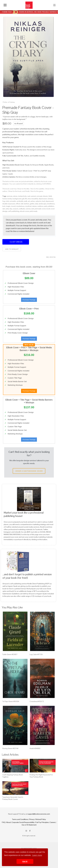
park (45, 206)
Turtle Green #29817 (10, 654)
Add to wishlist (12, 249)
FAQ (4, 822)
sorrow (28, 209)
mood (13, 206)
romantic (13, 201)
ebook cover (24, 211)
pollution (51, 206)
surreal (33, 196)
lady (37, 204)
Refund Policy (41, 819)
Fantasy (12, 102)
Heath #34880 (35, 748)
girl (23, 199)
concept (39, 196)
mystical (28, 206)
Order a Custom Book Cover (29, 471)
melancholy (22, 196)
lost (4, 206)
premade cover (40, 209)
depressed (49, 201)
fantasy (50, 199)
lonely (10, 199)
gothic (32, 204)
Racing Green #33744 (10, 748)
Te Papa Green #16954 (11, 701)
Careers (53, 822)
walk (26, 201)
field (50, 196)
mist (7, 201)
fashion (26, 204)
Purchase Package (29, 300)
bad (43, 201)
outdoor (40, 206)
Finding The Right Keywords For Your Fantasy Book (41, 776)
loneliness (51, 204)
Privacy (32, 819)
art (29, 201)
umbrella (20, 201)
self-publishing (14, 211)
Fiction (5, 102)
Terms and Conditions (20, 819)
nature (34, 206)
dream (45, 196)
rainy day (9, 209)
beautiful (35, 199)
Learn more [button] (37, 855)
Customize (16, 242)
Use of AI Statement (29, 825)
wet (33, 209)
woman (10, 196)
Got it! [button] (25, 861)
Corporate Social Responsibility (23, 822)
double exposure (9, 204)
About (8, 822)
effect (18, 204)
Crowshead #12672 (37, 701)
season (16, 209)
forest (5, 199)
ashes (33, 201)
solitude (22, 209)
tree (29, 199)
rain (4, 209)
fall (22, 204)
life (26, 199)
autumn (38, 201)
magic (8, 206)
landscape (43, 204)
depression (43, 199)
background (17, 199)
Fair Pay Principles (42, 822)
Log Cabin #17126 (36, 654)
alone (15, 196)
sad (29, 196)
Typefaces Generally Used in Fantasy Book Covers (13, 798)
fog (4, 201)
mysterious (20, 206)
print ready (34, 211)
